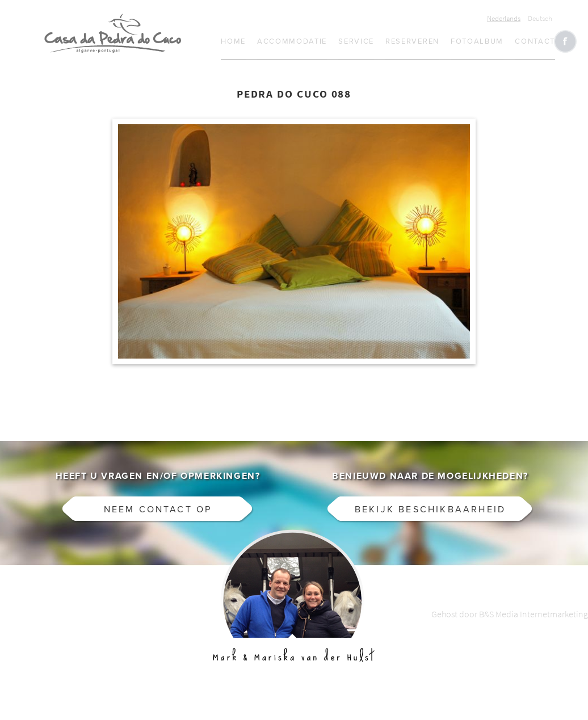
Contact (535, 41)
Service (356, 41)
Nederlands (504, 18)
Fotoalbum (477, 41)
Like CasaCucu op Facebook (565, 41)
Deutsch (540, 18)
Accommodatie (292, 41)
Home (233, 41)
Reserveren (412, 41)
